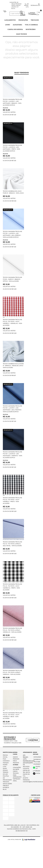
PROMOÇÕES (23, 20)
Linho (8, 25)
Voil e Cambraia (31, 25)
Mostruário (31, 29)
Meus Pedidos (16, 4)
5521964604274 (35, 5)
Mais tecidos (22, 34)
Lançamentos (10, 20)
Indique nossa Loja (6, 765)
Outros (16, 765)
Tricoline (35, 20)
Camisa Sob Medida (15, 29)
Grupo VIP (15, 7)
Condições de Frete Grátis (17, 769)
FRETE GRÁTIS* (16, 5)
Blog (13, 9)
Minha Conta (15, 753)
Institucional (6, 752)
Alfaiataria (17, 25)
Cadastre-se (14, 2)
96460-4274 (26, 5)
